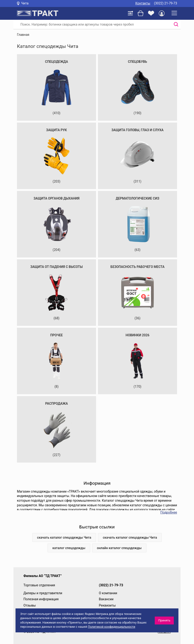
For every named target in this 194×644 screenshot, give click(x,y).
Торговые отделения (39, 585)
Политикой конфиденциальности (112, 627)
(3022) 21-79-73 (165, 3)
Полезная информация (41, 599)
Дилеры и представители (43, 593)
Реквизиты (107, 605)
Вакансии (106, 599)
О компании (108, 593)
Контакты (143, 3)
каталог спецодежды (69, 548)
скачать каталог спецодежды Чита (64, 537)
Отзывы (30, 605)
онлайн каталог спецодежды (119, 548)
